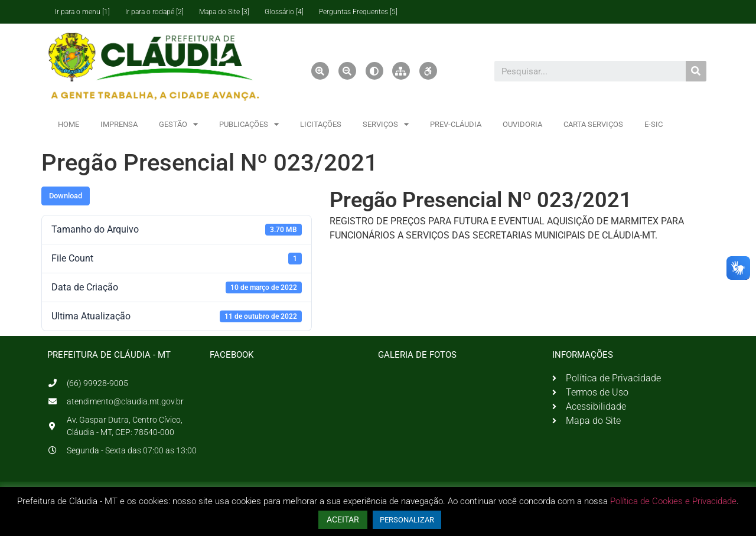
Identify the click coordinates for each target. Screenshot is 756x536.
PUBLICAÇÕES (249, 124)
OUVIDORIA (522, 124)
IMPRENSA (119, 124)
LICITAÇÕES (321, 124)
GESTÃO (178, 124)
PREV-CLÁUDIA (456, 124)
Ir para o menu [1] (82, 12)
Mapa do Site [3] (224, 12)
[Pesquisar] (696, 71)
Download (66, 196)
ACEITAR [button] (343, 519)
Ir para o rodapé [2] (154, 12)
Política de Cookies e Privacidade (673, 501)
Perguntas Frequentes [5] (358, 12)
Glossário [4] (284, 12)
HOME (69, 124)
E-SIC (654, 124)
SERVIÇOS (386, 124)
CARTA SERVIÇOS (593, 124)
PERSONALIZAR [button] (407, 520)
